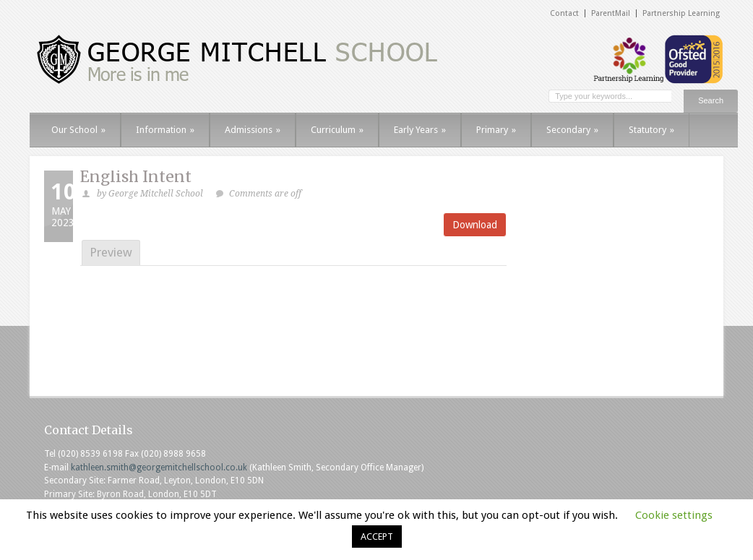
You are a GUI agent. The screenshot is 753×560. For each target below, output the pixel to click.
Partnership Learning (681, 13)
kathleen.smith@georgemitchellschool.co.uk (159, 468)
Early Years (420, 130)
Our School (78, 130)
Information (165, 130)
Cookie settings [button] (674, 515)
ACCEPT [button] (377, 537)
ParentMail (611, 13)
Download (475, 225)
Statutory (651, 130)
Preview (111, 252)
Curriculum (337, 130)
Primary (496, 130)
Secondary (572, 130)
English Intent (136, 177)
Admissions (253, 130)
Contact (564, 13)
